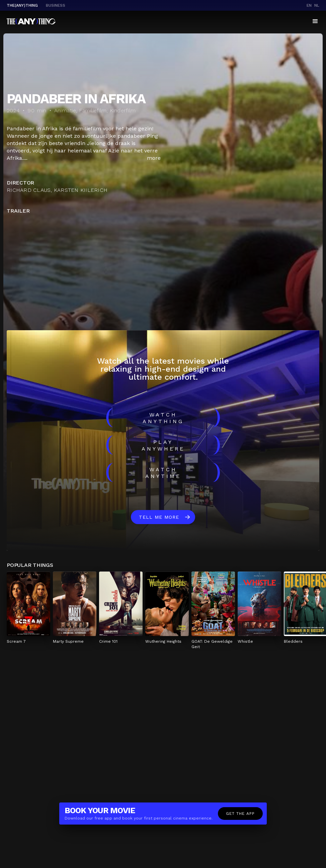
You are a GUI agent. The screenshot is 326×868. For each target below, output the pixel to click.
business (56, 5)
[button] (315, 21)
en (309, 5)
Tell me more (159, 517)
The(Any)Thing (22, 5)
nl (317, 5)
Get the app (240, 814)
